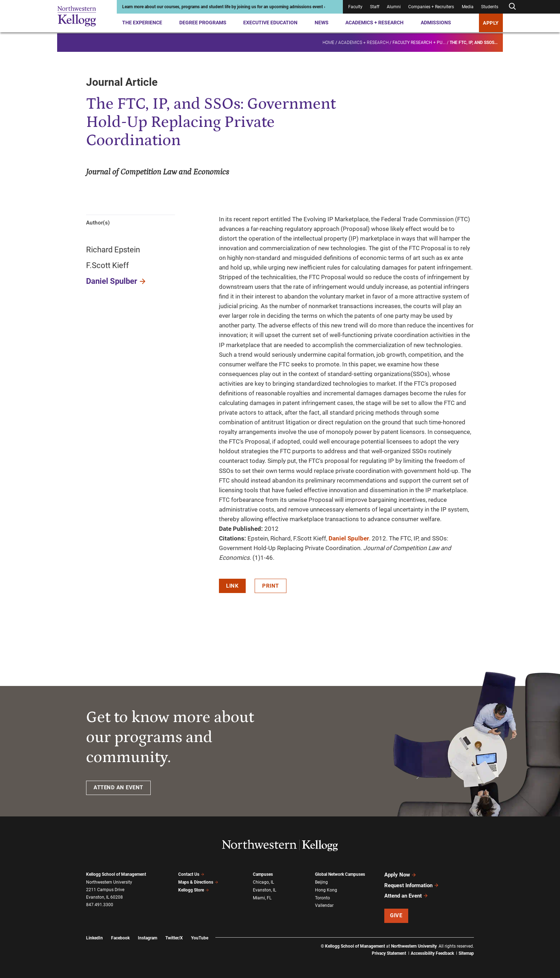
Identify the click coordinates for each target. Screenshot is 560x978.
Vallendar (324, 905)
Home (328, 41)
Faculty (355, 7)
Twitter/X (174, 937)
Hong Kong (326, 890)
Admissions (436, 23)
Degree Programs (203, 23)
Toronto (322, 898)
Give (396, 915)
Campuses (263, 874)
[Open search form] (512, 7)
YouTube (200, 937)
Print (271, 586)
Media (468, 7)
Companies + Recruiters (431, 7)
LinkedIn (94, 937)
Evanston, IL (264, 890)
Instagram (147, 937)
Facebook (120, 937)
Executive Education (270, 23)
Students (490, 7)
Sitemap (466, 953)
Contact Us (191, 874)
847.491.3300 (100, 905)
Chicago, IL (263, 882)
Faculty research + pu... (419, 41)
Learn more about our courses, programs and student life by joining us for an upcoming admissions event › (224, 7)
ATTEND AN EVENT (118, 787)
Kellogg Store (194, 890)
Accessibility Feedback (432, 953)
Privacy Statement (389, 953)
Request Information (412, 885)
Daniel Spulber (112, 281)
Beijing (321, 882)
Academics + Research (374, 23)
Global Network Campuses (340, 874)
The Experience (142, 23)
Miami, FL (262, 898)
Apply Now (400, 875)
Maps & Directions (198, 882)
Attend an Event (406, 895)
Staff (375, 7)
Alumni (394, 7)
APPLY (491, 23)
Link (232, 586)
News (322, 23)
